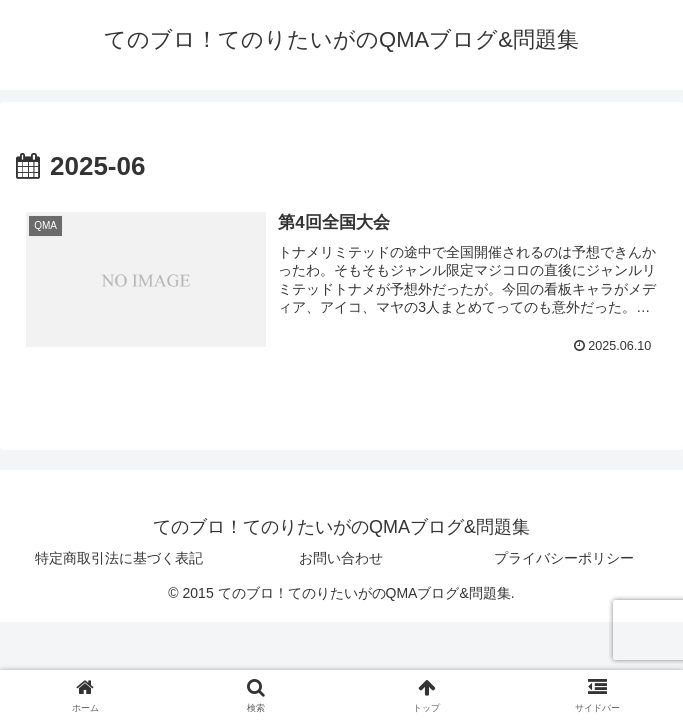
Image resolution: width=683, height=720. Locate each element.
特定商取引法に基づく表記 (119, 558)
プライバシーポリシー (564, 558)
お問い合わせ (341, 558)
